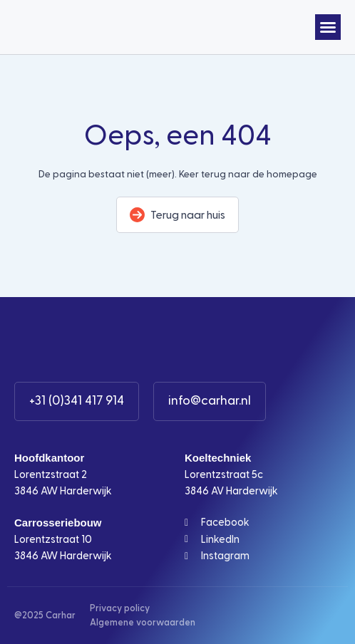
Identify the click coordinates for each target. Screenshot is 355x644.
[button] (328, 27)
